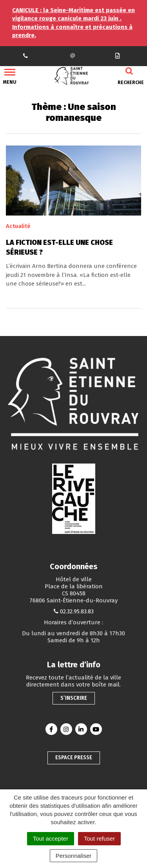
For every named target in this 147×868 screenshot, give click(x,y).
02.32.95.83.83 (77, 611)
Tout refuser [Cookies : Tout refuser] (99, 838)
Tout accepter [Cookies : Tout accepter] (51, 838)
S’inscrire (74, 698)
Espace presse (74, 757)
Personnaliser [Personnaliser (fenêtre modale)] (74, 856)
